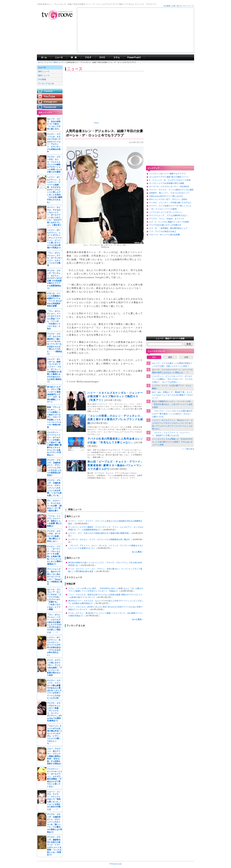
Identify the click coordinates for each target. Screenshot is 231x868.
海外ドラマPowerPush (134, 57)
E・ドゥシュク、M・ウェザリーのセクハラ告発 (170, 180)
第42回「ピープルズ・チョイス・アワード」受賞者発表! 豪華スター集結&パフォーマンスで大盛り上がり (115, 465)
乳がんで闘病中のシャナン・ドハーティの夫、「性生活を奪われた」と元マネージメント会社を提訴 (172, 404)
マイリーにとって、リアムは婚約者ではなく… (169, 215)
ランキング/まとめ (46, 83)
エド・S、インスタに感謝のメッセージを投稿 (169, 222)
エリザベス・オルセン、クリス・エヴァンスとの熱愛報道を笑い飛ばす (99, 539)
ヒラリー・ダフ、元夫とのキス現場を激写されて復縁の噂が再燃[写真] (99, 533)
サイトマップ (188, 6)
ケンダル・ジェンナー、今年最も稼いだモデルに (170, 203)
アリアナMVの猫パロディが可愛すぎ (165, 225)
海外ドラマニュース (59, 57)
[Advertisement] (136, 30)
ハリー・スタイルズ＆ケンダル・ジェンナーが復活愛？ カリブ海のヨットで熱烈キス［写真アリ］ (115, 396)
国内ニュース (44, 75)
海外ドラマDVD (102, 57)
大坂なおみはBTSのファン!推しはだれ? (166, 196)
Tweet (96, 123)
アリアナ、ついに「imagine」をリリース (167, 219)
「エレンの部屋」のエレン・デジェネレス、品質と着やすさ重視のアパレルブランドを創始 (115, 419)
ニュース (48, 62)
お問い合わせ (177, 6)
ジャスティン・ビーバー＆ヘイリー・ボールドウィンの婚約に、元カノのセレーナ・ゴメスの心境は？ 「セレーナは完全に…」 (172, 379)
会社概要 (167, 6)
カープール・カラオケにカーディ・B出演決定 (169, 187)
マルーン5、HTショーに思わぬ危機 (164, 235)
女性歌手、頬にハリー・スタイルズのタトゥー (169, 193)
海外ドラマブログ (88, 57)
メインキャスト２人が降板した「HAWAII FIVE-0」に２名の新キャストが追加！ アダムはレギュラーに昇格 (172, 442)
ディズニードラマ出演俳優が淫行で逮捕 (167, 183)
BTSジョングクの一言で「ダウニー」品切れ (168, 199)
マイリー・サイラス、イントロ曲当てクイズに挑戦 (171, 190)
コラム (116, 57)
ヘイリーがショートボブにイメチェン (166, 212)
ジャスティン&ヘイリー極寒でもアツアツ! (168, 174)
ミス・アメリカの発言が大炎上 (163, 231)
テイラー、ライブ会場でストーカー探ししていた (170, 206)
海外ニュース (59, 62)
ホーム (41, 62)
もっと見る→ (138, 552)
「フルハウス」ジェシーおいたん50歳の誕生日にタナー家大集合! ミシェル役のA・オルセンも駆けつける (172, 414)
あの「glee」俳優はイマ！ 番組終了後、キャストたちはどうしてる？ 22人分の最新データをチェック (173, 395)
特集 (74, 57)
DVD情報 (42, 79)
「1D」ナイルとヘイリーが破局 (163, 209)
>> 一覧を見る (188, 449)
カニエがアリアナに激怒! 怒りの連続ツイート (169, 177)
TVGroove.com (116, 864)
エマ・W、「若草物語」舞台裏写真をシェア (168, 228)
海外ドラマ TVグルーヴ (44, 57)
